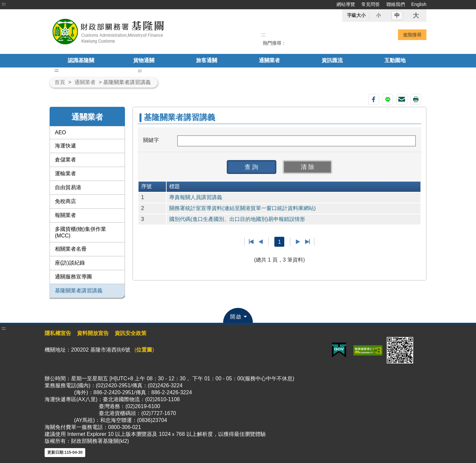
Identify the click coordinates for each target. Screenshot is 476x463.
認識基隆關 (81, 60)
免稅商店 (65, 201)
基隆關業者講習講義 (79, 291)
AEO (60, 132)
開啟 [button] (236, 317)
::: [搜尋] (263, 35)
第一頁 (251, 242)
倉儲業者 (65, 160)
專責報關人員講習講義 (196, 197)
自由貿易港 (68, 187)
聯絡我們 (396, 4)
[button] (252, 167)
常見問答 (371, 4)
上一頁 (261, 242)
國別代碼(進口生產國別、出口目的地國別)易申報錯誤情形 (237, 219)
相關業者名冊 (71, 249)
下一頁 (298, 242)
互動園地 (395, 60)
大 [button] (416, 16)
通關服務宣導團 (73, 277)
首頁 (60, 82)
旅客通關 (207, 60)
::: (4, 4)
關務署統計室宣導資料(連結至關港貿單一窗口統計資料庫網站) (242, 208)
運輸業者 (65, 173)
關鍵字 (151, 140)
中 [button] (397, 15)
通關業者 (269, 60)
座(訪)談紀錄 (70, 263)
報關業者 (65, 215)
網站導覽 (346, 4)
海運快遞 (65, 146)
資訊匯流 (332, 60)
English (419, 4)
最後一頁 (307, 242)
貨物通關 (144, 60)
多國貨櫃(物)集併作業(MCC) (80, 232)
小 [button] (378, 15)
